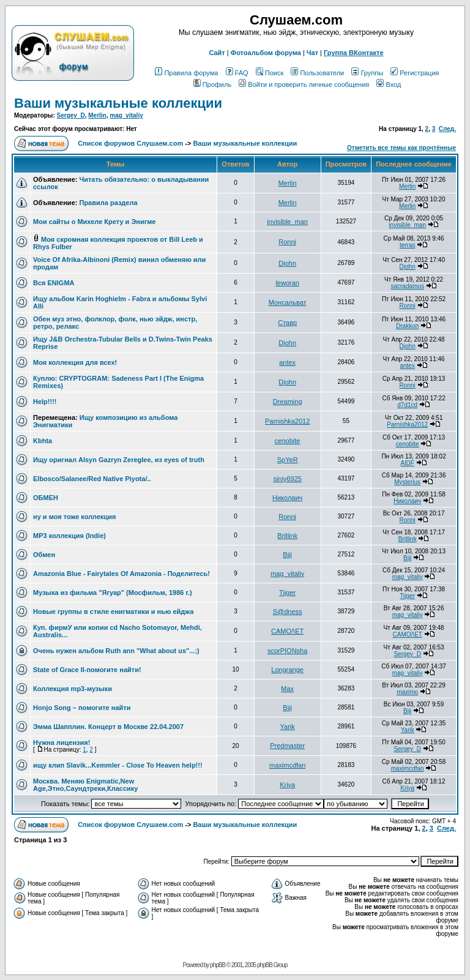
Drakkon (407, 326)
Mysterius (407, 482)
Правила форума (186, 73)
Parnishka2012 (287, 421)
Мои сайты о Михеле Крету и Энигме (94, 222)
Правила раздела (108, 203)
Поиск (270, 73)
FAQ (237, 73)
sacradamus (407, 286)
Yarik (288, 727)
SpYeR (288, 460)
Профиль (213, 84)
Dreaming (288, 402)
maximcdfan (287, 765)
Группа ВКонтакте (354, 53)
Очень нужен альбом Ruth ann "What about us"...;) (116, 651)
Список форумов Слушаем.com (130, 143)
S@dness (288, 612)
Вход (389, 84)
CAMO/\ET (287, 631)
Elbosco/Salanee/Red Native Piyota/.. (92, 479)
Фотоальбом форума (266, 53)
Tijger (287, 593)
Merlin (97, 115)
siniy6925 (287, 479)
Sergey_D (71, 115)
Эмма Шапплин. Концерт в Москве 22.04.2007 (108, 727)
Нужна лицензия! (62, 742)
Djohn (287, 263)
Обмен (44, 555)
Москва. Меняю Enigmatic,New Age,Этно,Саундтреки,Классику (85, 785)
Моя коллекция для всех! (75, 362)
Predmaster (287, 746)
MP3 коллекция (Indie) (69, 536)
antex (287, 362)
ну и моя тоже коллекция (75, 517)
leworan (287, 283)
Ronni (287, 242)
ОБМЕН (46, 498)
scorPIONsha (287, 651)
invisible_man (287, 222)
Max (287, 689)
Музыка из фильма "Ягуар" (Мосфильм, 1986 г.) (113, 593)
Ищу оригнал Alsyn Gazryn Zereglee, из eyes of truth (119, 460)
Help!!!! (45, 402)
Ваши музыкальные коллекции (118, 103)
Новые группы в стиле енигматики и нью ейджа (113, 612)
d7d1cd (407, 405)
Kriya (287, 785)
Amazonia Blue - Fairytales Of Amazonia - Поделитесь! (121, 574)
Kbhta (43, 441)
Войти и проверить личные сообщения (304, 84)
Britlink (287, 536)
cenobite (288, 441)
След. (447, 129)
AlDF (408, 463)
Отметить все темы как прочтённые (401, 148)
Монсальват (288, 302)
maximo (407, 692)
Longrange (287, 670)
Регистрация (415, 73)
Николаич (287, 498)
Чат (312, 53)
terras (408, 245)
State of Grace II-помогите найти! (87, 670)
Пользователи (317, 73)
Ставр (287, 323)
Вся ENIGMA (54, 283)
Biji (287, 555)
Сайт (217, 53)
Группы (367, 73)
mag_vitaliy (126, 115)
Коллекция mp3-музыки (73, 689)
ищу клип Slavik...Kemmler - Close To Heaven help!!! (118, 765)
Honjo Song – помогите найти (82, 708)
